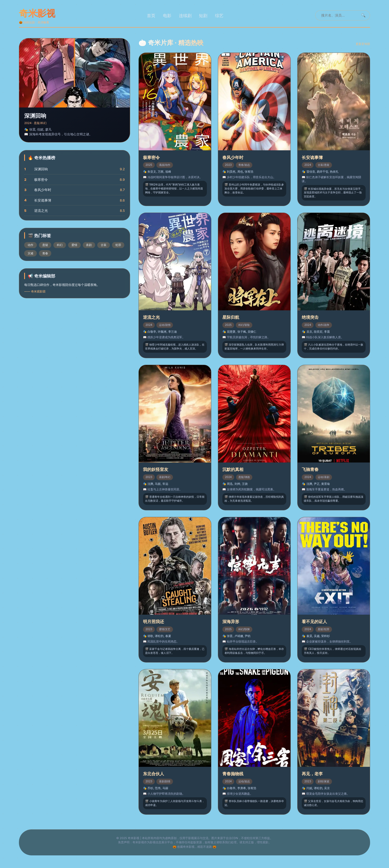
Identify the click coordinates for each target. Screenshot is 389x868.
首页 (151, 16)
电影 (167, 16)
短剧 (203, 16)
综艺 (219, 16)
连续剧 (185, 16)
